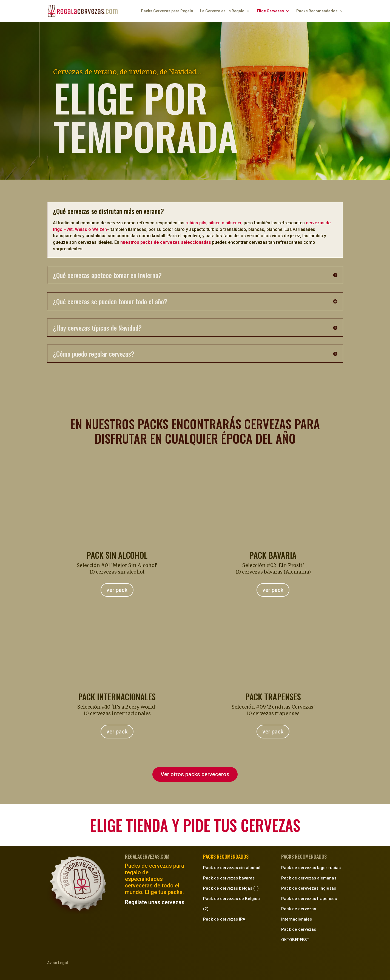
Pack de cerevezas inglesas (309, 888)
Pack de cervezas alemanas (309, 878)
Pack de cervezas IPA (224, 919)
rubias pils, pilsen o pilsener (213, 223)
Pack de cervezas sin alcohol (232, 868)
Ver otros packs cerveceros (195, 774)
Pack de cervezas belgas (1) (231, 888)
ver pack (117, 590)
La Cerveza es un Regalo (222, 11)
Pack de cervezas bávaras (229, 878)
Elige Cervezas (270, 11)
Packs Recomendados (317, 11)
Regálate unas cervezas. (155, 902)
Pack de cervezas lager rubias (311, 868)
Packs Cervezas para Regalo (167, 11)
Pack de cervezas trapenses (309, 899)
